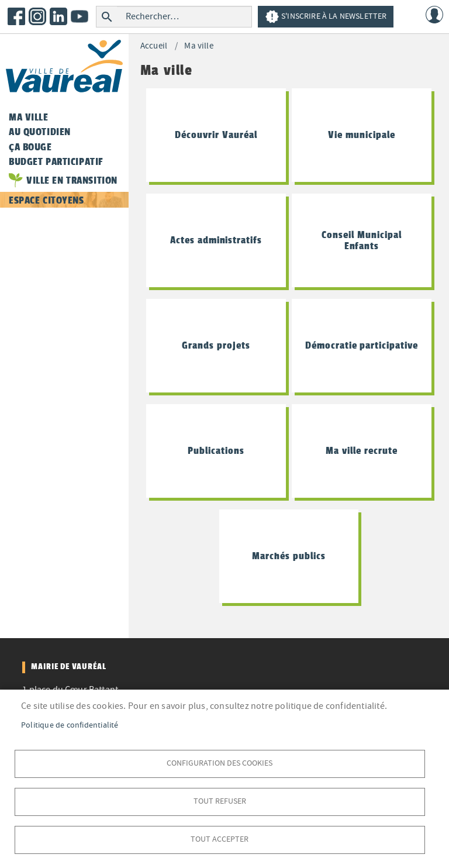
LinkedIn (58, 16)
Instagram (37, 16)
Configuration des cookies (220, 763)
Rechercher (107, 17)
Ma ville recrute (361, 450)
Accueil (154, 46)
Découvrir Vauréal (216, 135)
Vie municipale (361, 135)
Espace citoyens (46, 200)
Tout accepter (220, 839)
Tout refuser (220, 801)
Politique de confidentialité (70, 725)
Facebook (16, 16)
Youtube (80, 16)
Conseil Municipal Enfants (361, 240)
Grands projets (216, 345)
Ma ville (198, 46)
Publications (216, 450)
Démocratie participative (362, 345)
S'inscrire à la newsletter (326, 17)
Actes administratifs (216, 240)
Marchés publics (289, 556)
